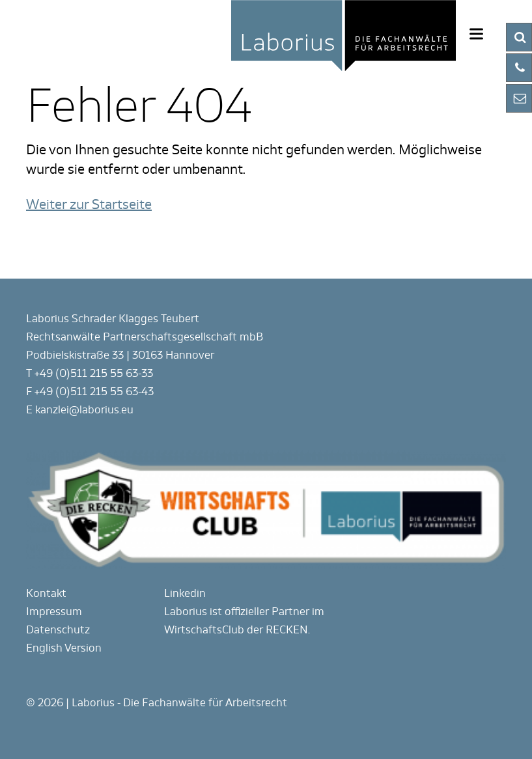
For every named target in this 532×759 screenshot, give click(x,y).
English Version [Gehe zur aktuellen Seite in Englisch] (64, 648)
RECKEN (287, 630)
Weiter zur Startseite (89, 204)
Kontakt (46, 593)
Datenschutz (58, 630)
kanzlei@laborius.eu (84, 410)
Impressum (54, 612)
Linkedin (185, 593)
